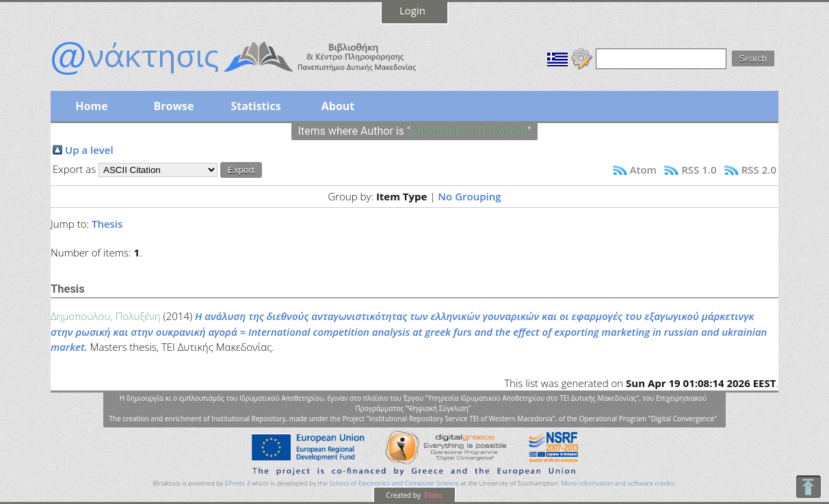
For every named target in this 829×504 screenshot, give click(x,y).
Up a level (89, 150)
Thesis (107, 224)
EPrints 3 (238, 483)
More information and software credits (618, 483)
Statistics (255, 106)
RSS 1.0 (699, 170)
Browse (173, 106)
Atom (643, 170)
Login (412, 10)
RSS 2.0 (759, 170)
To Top (808, 487)
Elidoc (433, 495)
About (338, 106)
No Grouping (469, 196)
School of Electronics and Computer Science (394, 483)
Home (91, 106)
